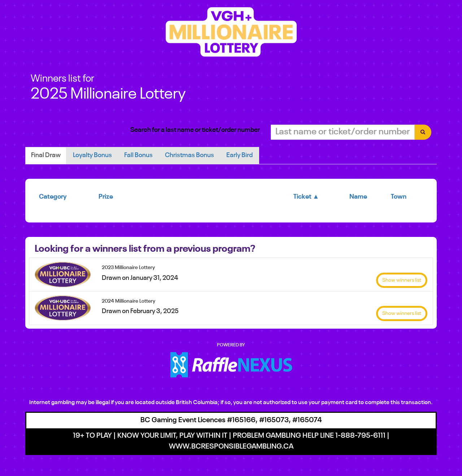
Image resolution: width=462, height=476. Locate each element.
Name (358, 197)
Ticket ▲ (306, 197)
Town (399, 197)
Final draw (46, 155)
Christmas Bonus (189, 155)
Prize (106, 197)
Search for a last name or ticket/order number (195, 130)
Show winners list (402, 280)
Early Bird (239, 155)
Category (53, 197)
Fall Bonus (138, 155)
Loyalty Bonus (92, 155)
